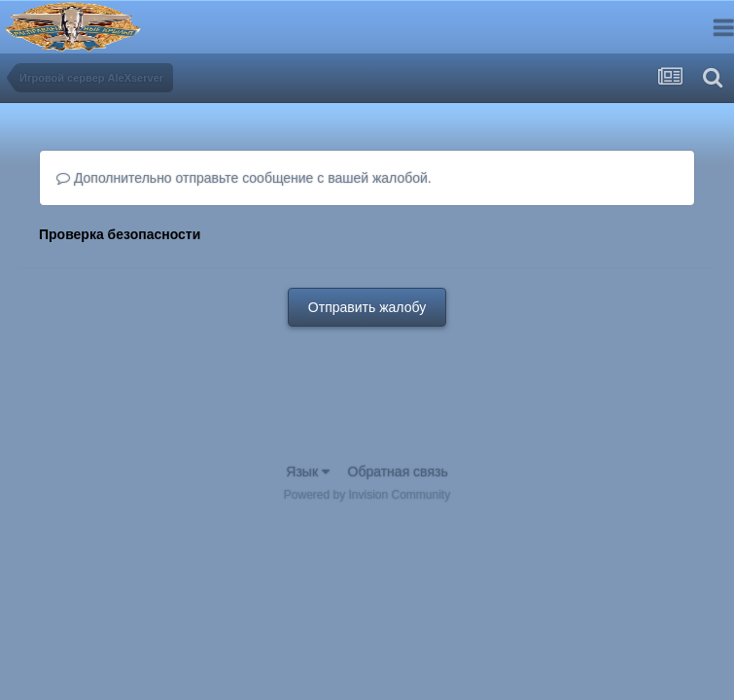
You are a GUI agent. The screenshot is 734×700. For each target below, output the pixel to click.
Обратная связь (398, 472)
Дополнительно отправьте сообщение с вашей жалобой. (244, 178)
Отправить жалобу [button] (367, 307)
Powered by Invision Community (367, 495)
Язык (308, 472)
